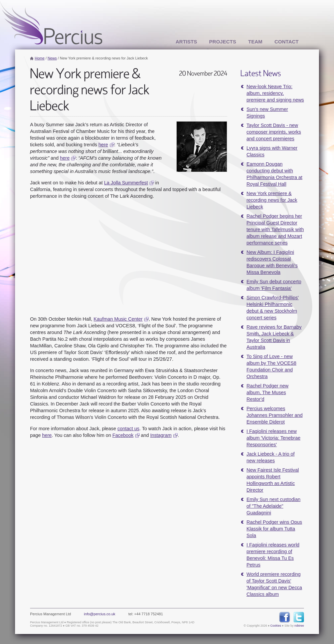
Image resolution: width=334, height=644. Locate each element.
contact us (129, 429)
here (103, 145)
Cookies (276, 626)
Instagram (161, 435)
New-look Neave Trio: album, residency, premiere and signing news (275, 93)
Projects (223, 42)
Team (255, 42)
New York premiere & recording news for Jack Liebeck (272, 200)
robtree (299, 626)
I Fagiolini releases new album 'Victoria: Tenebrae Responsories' (273, 438)
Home (40, 58)
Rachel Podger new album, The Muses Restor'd (268, 392)
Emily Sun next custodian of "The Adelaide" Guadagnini (274, 506)
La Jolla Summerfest (126, 183)
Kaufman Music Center (118, 319)
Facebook (123, 435)
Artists (186, 42)
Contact (287, 42)
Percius (51, 23)
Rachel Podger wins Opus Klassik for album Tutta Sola (274, 529)
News (52, 58)
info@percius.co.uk (100, 614)
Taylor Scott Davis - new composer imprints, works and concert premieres (274, 132)
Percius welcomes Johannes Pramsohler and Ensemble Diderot (275, 415)
